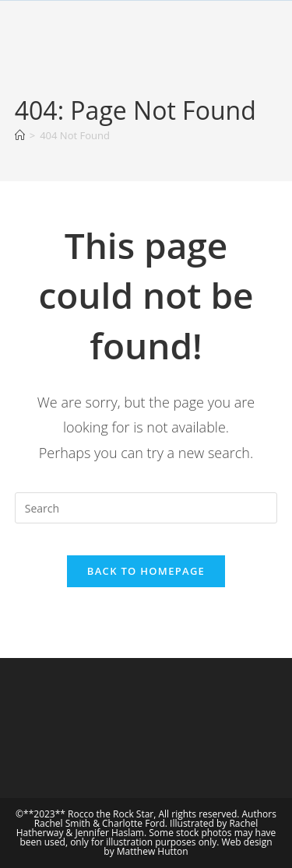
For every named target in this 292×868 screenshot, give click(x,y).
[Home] (20, 135)
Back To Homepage (146, 571)
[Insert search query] (146, 508)
